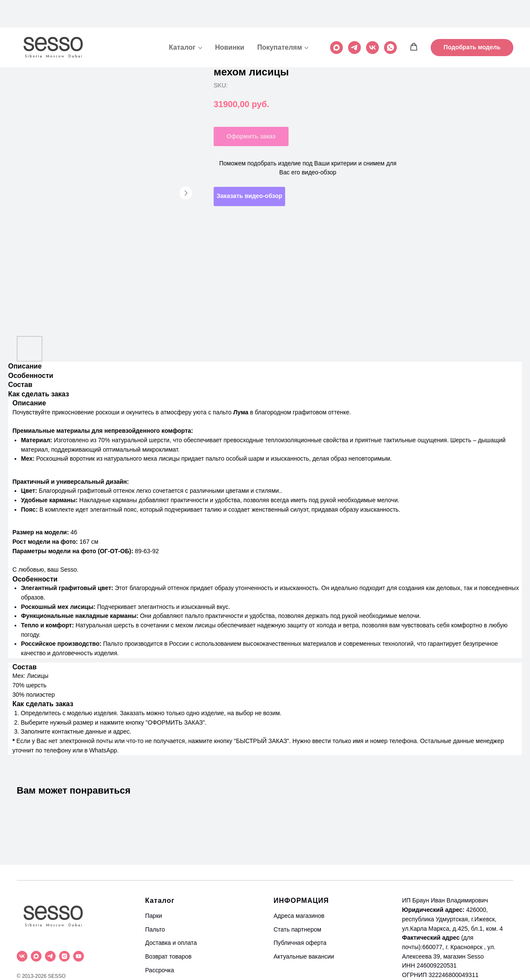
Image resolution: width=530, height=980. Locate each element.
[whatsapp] (390, 20)
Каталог (182, 20)
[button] (414, 19)
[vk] (372, 20)
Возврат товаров (168, 956)
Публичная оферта (300, 943)
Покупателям (280, 20)
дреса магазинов (301, 916)
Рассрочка (159, 970)
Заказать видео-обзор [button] (249, 196)
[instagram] (64, 956)
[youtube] (79, 956)
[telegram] (354, 20)
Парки (154, 916)
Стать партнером (297, 929)
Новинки (230, 20)
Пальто (155, 929)
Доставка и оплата (171, 943)
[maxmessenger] (336, 20)
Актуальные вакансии (304, 956)
